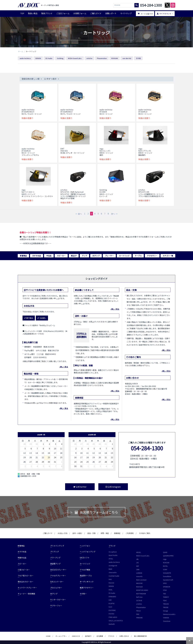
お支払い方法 (63, 533)
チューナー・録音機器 (26, 594)
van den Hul (127, 58)
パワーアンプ (55, 558)
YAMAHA (166, 618)
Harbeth (112, 624)
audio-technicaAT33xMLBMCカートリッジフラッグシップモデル (30, 152)
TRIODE (166, 607)
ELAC (110, 607)
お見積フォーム (80, 13)
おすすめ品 (37, 256)
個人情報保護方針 (141, 636)
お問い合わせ (124, 636)
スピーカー (61, 256)
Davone (111, 583)
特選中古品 (22, 558)
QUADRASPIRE (168, 556)
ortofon (89, 58)
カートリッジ (124, 256)
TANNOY (166, 597)
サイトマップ (126, 13)
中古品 (49, 256)
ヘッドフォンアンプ (88, 552)
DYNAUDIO (112, 597)
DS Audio (49, 58)
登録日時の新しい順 (32, 79)
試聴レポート (111, 13)
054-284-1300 (147, 448)
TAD (164, 594)
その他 (138, 58)
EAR (110, 600)
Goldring (60, 58)
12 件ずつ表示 (51, 79)
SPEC (165, 583)
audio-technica (25, 58)
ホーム (21, 51)
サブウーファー (56, 606)
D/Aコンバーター (57, 582)
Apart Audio (113, 555)
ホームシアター (61, 636)
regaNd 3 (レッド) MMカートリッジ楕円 (106, 152)
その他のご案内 (145, 533)
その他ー (83, 594)
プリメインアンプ (57, 546)
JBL (137, 559)
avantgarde (113, 566)
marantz (139, 576)
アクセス (111, 636)
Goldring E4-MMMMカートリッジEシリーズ (106, 193)
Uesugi (165, 611)
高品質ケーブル (86, 576)
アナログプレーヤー (58, 576)
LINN (138, 570)
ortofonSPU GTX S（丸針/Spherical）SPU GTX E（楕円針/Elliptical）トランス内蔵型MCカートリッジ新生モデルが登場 (73, 194)
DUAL (111, 590)
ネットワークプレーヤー (27, 588)
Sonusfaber (167, 576)
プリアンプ (54, 552)
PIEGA (138, 611)
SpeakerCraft (168, 580)
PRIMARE (139, 618)
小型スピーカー (24, 570)
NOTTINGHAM (141, 594)
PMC (138, 614)
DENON (38, 58)
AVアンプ (96, 256)
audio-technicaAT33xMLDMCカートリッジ (145, 112)
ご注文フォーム (63, 13)
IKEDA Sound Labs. (75, 58)
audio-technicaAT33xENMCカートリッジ (106, 112)
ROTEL (165, 566)
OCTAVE (139, 601)
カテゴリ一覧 (168, 256)
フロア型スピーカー (26, 576)
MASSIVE (139, 583)
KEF (138, 566)
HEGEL (139, 552)
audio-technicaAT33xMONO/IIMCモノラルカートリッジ (32, 112)
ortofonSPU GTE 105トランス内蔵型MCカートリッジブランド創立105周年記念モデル (151, 193)
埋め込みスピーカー (26, 582)
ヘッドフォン (85, 546)
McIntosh (139, 587)
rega (165, 559)
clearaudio (113, 572)
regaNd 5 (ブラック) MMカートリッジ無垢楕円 (145, 152)
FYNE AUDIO (113, 617)
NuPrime (139, 597)
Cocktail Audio (114, 576)
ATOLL (111, 559)
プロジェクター (56, 588)
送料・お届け (77, 533)
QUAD (165, 552)
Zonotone (167, 621)
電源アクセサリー (87, 588)
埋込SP (74, 256)
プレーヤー (109, 256)
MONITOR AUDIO (142, 590)
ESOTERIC (112, 610)
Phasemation (102, 58)
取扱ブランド (47, 13)
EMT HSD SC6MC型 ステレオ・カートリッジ (72, 151)
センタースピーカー (58, 600)
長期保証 (117, 533)
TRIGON (166, 604)
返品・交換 (91, 533)
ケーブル (138, 256)
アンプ (84, 256)
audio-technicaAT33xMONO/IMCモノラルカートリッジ (70, 112)
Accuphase (113, 552)
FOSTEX (111, 614)
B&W (110, 569)
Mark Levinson (141, 580)
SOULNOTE (167, 573)
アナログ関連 (85, 570)
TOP (22, 13)
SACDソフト (85, 558)
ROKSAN (115, 58)
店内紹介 (88, 636)
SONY (165, 570)
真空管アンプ (55, 564)
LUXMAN (139, 573)
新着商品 (23, 256)
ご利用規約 (130, 533)
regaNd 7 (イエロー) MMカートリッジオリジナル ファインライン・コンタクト (37, 193)
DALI (110, 579)
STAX (165, 590)
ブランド (112, 546)
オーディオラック (87, 582)
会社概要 (100, 636)
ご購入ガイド (96, 13)
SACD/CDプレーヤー (58, 570)
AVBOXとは (76, 636)
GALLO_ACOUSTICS (116, 621)
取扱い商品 (33, 13)
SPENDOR (167, 587)
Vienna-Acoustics (169, 614)
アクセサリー (152, 256)
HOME (48, 636)
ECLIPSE (112, 603)
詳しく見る (64, 367)
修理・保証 (105, 533)
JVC (138, 563)
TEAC (165, 601)
